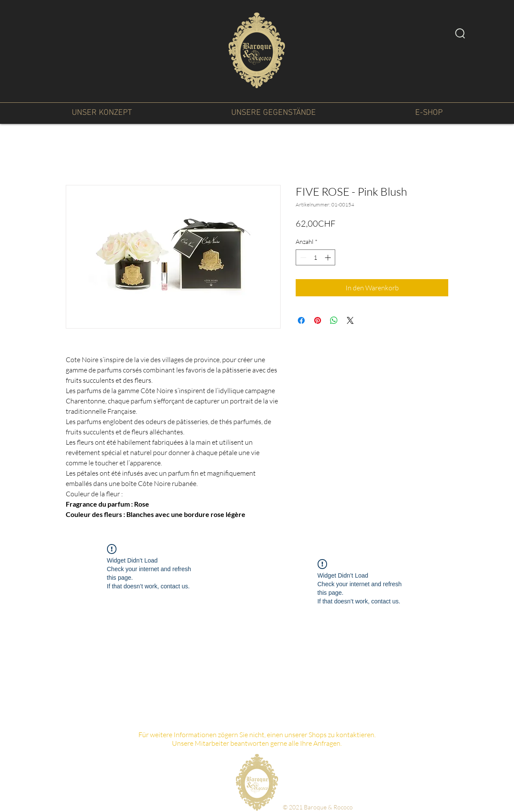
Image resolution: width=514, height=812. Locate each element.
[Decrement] (302, 257)
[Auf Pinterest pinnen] (318, 320)
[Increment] (329, 257)
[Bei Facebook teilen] (301, 320)
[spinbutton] (315, 257)
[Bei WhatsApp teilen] (334, 320)
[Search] (460, 33)
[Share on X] (350, 320)
